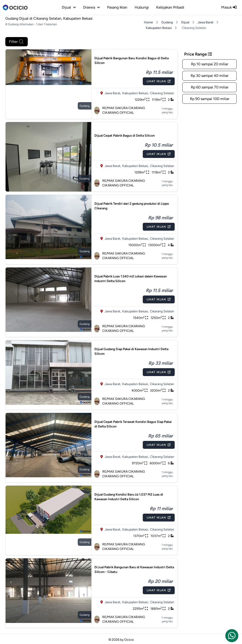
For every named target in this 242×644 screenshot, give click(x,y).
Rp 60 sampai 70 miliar (210, 87)
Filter (17, 42)
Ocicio (129, 640)
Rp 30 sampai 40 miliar (209, 76)
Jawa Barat (205, 22)
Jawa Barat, (113, 93)
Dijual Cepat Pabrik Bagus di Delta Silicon (125, 136)
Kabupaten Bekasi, (135, 93)
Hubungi (142, 7)
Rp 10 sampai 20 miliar (210, 64)
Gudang (167, 22)
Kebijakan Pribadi (170, 7)
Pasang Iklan (117, 7)
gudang (85, 106)
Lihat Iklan (159, 81)
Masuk (229, 7)
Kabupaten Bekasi (159, 28)
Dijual (185, 22)
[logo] (15, 7)
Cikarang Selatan (162, 93)
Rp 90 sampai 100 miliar (210, 99)
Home (148, 22)
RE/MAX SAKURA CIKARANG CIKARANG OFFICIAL (120, 110)
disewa (91, 7)
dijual (69, 7)
